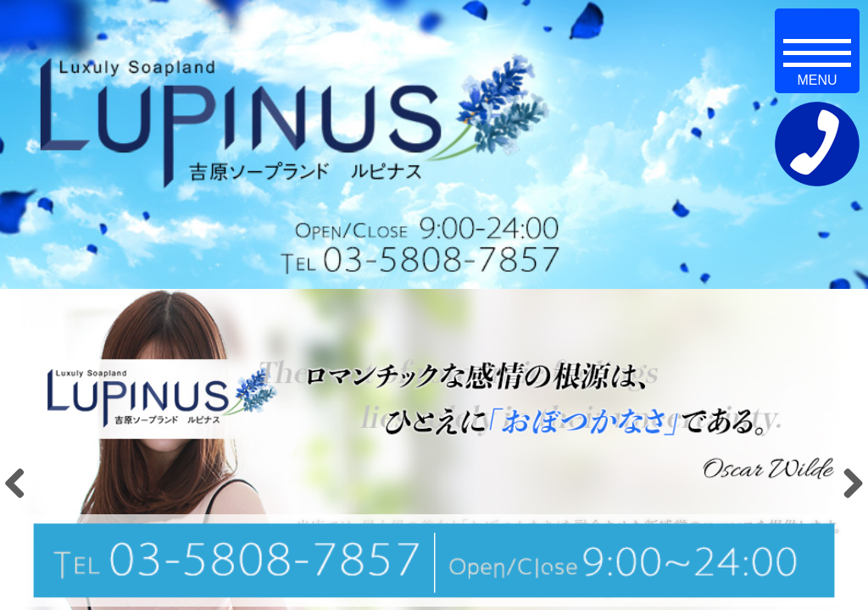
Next (847, 483)
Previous (21, 483)
